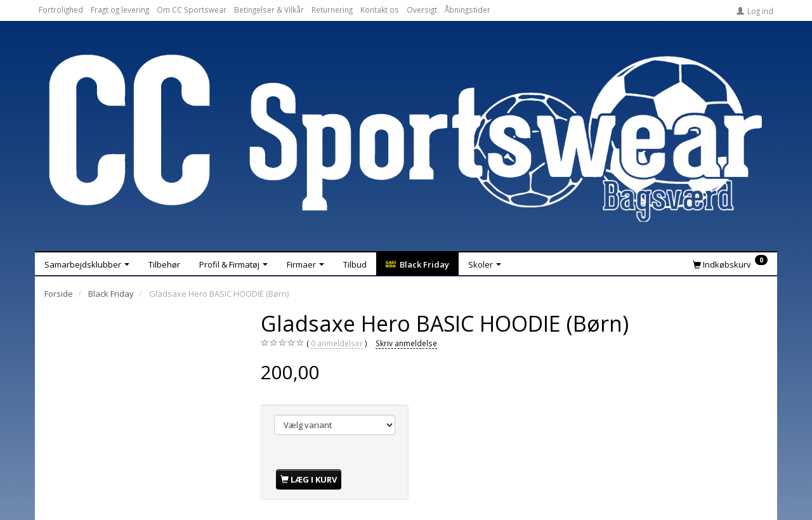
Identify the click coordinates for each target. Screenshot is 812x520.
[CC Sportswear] (406, 138)
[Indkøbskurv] (730, 264)
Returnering (332, 10)
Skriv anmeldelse (406, 343)
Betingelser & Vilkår (269, 10)
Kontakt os (380, 10)
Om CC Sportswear (192, 10)
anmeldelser (337, 343)
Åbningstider (468, 10)
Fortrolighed (61, 10)
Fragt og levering (120, 10)
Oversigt (422, 10)
